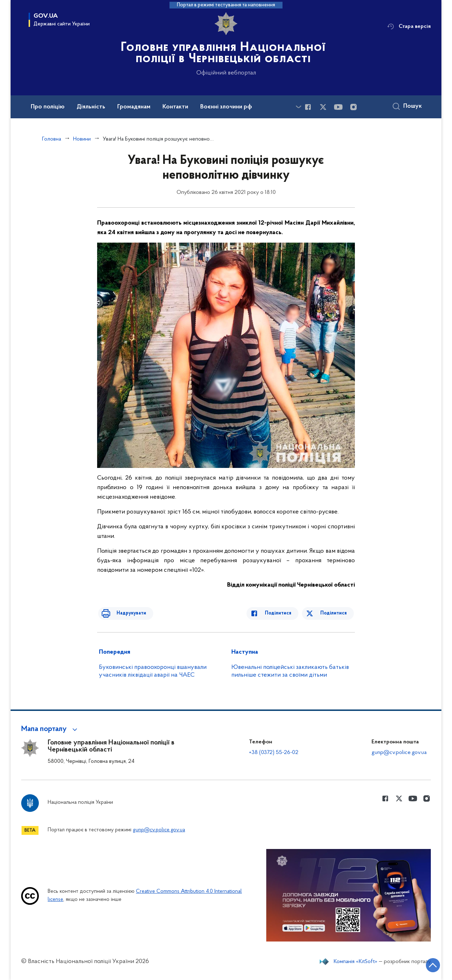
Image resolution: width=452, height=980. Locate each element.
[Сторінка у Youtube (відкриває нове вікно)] (338, 107)
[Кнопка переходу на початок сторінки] (426, 964)
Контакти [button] (175, 107)
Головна (52, 139)
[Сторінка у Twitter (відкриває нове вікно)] (323, 107)
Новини (82, 139)
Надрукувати (126, 613)
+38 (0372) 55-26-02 (274, 753)
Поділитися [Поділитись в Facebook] (283, 613)
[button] (50, 729)
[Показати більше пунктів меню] (298, 107)
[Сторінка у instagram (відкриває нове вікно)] (353, 107)
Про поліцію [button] (48, 107)
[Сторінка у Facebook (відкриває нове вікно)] (308, 107)
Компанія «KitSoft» (356, 962)
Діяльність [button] (91, 107)
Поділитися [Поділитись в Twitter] (335, 613)
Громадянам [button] (134, 107)
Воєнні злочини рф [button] (226, 107)
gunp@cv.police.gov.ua (399, 753)
